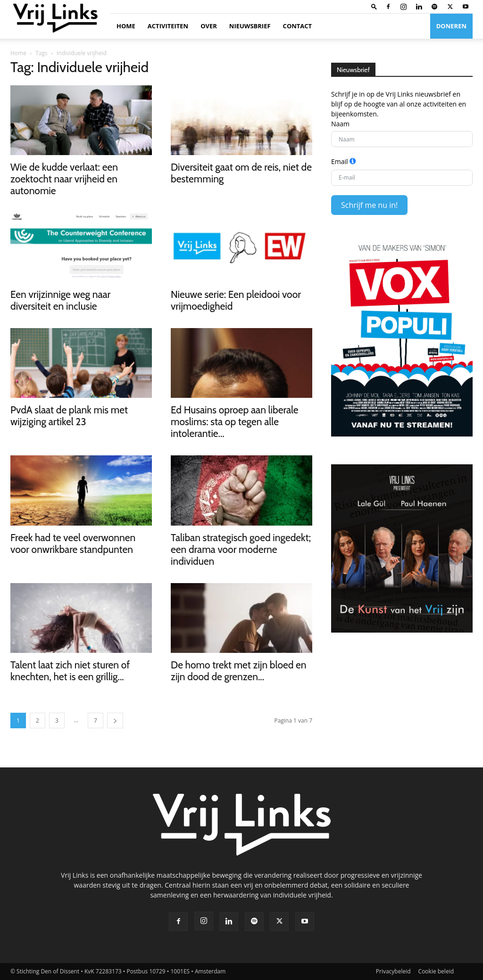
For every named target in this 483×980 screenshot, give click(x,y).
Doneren (451, 26)
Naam (340, 124)
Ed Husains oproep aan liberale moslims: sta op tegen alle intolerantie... (235, 422)
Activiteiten (168, 26)
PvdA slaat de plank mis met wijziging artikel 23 (69, 416)
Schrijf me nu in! (369, 205)
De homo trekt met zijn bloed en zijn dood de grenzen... (239, 671)
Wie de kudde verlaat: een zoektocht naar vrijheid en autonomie (64, 179)
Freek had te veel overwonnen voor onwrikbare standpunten (73, 544)
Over (209, 26)
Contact (298, 26)
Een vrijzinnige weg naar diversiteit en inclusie (60, 300)
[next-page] (115, 721)
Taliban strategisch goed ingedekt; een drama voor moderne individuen (241, 549)
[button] (374, 6)
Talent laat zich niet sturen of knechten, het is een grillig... (70, 671)
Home (126, 26)
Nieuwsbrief (250, 26)
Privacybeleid (393, 971)
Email (340, 161)
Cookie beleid (436, 971)
